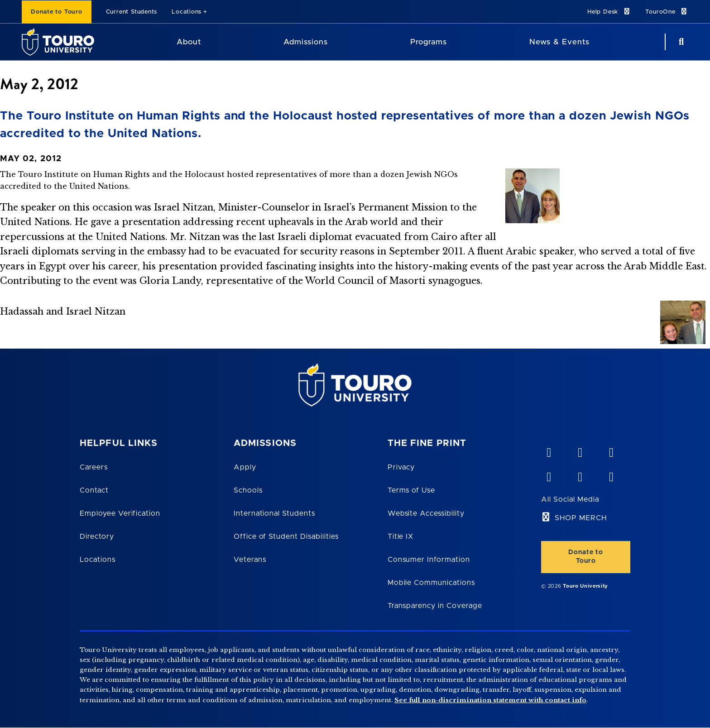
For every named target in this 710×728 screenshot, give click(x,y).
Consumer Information (429, 560)
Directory (97, 536)
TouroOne (667, 12)
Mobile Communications (431, 583)
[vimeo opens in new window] (548, 450)
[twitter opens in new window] (580, 475)
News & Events (559, 42)
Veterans (250, 560)
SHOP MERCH (581, 518)
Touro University (585, 586)
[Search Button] (680, 42)
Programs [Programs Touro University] (429, 42)
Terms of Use (412, 490)
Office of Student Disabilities (286, 536)
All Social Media (570, 499)
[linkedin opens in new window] (611, 450)
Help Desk (609, 12)
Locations (187, 12)
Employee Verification (120, 513)
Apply (245, 467)
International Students (274, 513)
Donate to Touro (57, 12)
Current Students (132, 12)
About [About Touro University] (189, 42)
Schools (248, 490)
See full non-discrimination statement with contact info (490, 700)
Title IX (401, 536)
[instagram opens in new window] (611, 475)
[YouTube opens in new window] (580, 450)
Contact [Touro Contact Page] (94, 490)
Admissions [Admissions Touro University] (306, 42)
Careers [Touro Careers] (94, 467)
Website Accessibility (426, 513)
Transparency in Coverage (435, 606)
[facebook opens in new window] (548, 475)
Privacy (401, 467)
